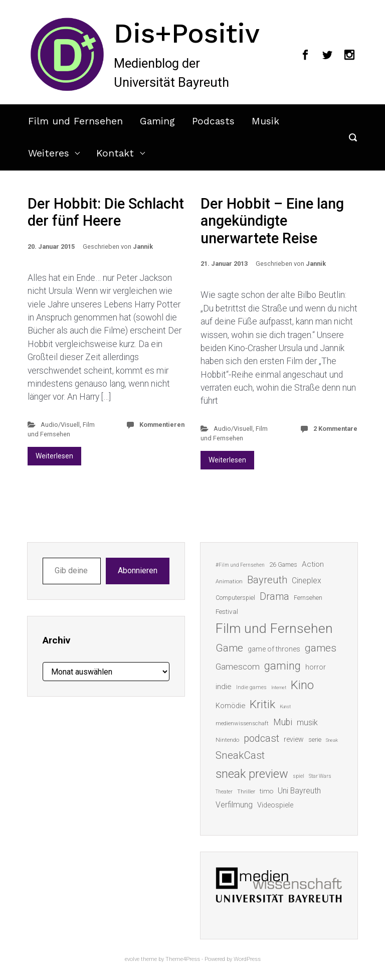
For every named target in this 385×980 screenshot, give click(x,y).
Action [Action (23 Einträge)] (313, 564)
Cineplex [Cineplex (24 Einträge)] (307, 581)
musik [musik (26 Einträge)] (307, 722)
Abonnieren (138, 570)
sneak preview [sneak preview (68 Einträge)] (252, 774)
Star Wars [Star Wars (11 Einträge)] (320, 776)
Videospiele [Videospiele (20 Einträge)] (275, 805)
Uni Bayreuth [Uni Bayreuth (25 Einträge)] (299, 791)
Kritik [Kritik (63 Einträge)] (262, 704)
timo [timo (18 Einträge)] (266, 791)
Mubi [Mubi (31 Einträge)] (283, 722)
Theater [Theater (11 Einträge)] (224, 792)
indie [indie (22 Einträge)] (224, 687)
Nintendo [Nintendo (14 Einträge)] (227, 740)
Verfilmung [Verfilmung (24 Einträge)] (234, 805)
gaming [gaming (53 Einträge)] (282, 666)
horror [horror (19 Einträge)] (316, 667)
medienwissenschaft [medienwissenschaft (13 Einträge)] (242, 723)
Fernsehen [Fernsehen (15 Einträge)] (308, 598)
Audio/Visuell (60, 425)
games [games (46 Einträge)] (321, 648)
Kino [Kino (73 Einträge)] (302, 685)
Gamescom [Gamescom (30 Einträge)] (238, 667)
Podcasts (213, 121)
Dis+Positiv (187, 33)
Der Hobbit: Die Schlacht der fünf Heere (106, 212)
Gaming (157, 121)
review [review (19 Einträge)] (294, 739)
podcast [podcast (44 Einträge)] (261, 738)
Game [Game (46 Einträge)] (229, 648)
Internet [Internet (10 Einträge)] (279, 687)
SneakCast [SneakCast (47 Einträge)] (240, 755)
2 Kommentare (335, 429)
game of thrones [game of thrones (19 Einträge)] (274, 649)
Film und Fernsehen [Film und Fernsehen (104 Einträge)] (274, 628)
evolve (132, 959)
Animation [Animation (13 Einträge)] (229, 582)
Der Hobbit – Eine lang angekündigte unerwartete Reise (272, 221)
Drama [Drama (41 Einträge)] (274, 597)
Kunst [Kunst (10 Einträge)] (285, 706)
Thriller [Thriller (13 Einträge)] (246, 792)
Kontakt (115, 153)
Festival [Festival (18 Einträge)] (227, 611)
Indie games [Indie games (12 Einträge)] (251, 687)
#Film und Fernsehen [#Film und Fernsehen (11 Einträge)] (240, 565)
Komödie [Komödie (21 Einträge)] (230, 706)
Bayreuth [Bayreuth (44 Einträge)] (267, 580)
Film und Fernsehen (75, 121)
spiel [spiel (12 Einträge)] (299, 776)
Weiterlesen (54, 456)
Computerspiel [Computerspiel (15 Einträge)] (235, 598)
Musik (265, 121)
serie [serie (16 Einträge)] (315, 740)
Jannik (143, 247)
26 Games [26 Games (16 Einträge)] (283, 564)
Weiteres (49, 153)
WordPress (247, 959)
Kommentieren (162, 425)
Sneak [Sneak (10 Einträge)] (332, 740)
